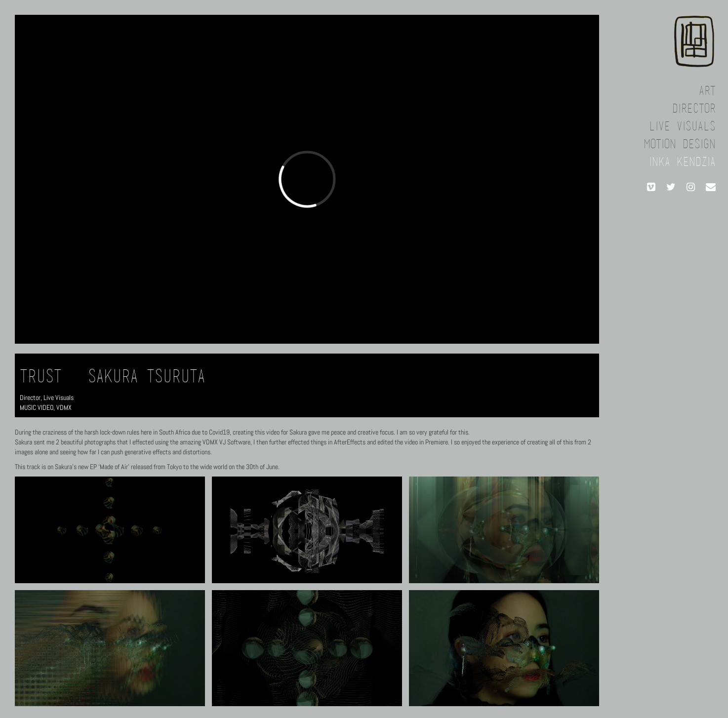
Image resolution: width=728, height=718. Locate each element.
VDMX (64, 407)
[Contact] (711, 187)
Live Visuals (59, 398)
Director (30, 398)
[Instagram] (691, 187)
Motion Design (680, 145)
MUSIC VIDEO (37, 407)
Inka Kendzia (682, 163)
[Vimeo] (651, 187)
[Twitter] (671, 187)
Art (707, 92)
